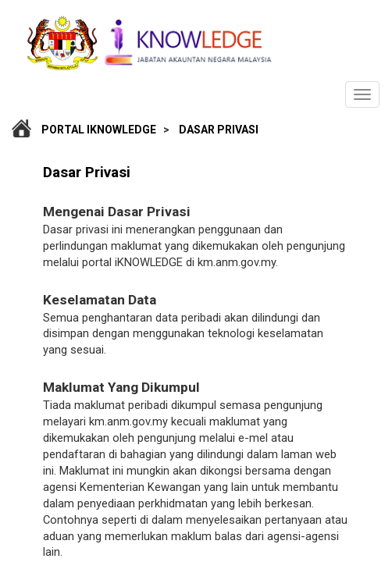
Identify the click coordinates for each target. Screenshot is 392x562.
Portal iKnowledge (99, 130)
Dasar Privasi (219, 130)
